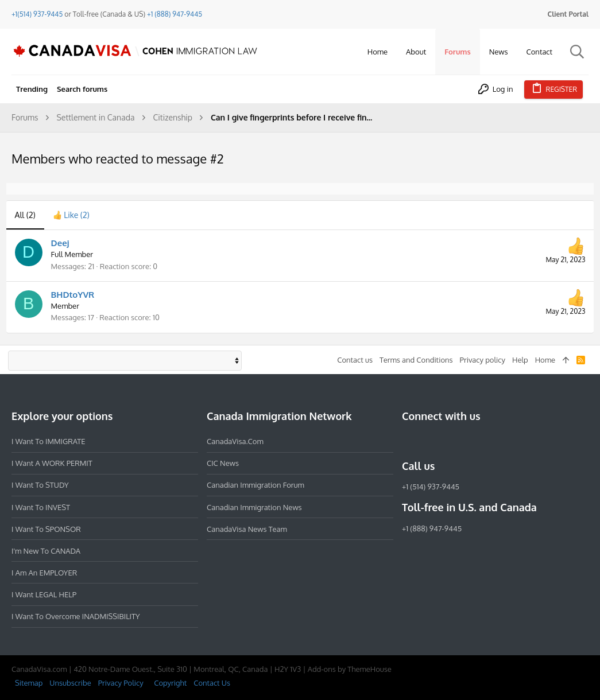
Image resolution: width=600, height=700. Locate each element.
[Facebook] (409, 441)
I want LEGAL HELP (44, 594)
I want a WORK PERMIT (52, 463)
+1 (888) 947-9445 (175, 14)
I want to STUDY (40, 485)
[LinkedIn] (450, 441)
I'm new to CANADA (46, 551)
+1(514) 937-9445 (37, 14)
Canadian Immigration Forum (256, 485)
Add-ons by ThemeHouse (350, 669)
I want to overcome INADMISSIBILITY (76, 616)
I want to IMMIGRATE (49, 441)
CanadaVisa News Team (247, 529)
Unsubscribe (70, 683)
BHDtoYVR (78, 295)
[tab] (76, 215)
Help (520, 360)
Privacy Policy (121, 683)
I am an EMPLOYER (44, 573)
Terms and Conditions (416, 360)
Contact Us (212, 683)
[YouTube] (491, 441)
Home (545, 360)
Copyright (170, 683)
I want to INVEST (41, 507)
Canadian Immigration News (254, 507)
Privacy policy (483, 360)
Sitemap (29, 683)
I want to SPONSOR (46, 529)
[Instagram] (429, 441)
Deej (65, 243)
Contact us (355, 360)
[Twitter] (471, 441)
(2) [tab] (30, 215)
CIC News (223, 463)
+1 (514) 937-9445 (431, 487)
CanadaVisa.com (235, 441)
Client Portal (568, 14)
